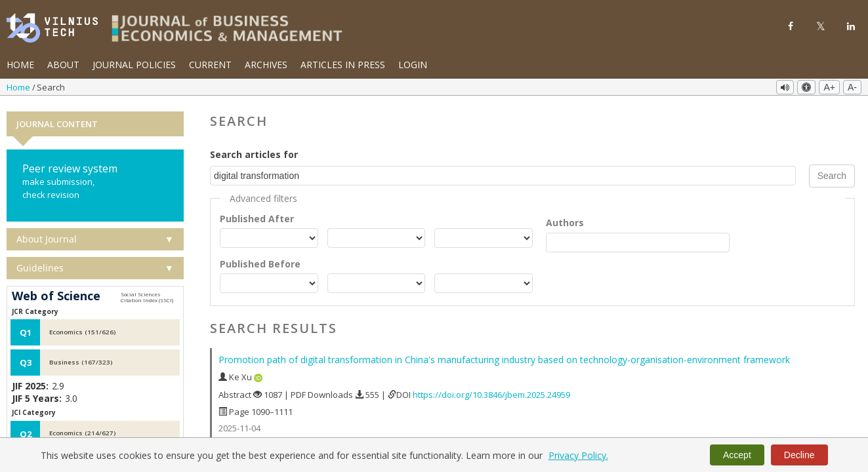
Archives (266, 65)
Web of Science (56, 294)
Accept (737, 455)
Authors (565, 219)
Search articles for (254, 151)
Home (20, 65)
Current (210, 65)
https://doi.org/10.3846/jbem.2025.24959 (491, 391)
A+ (829, 87)
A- (852, 87)
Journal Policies (134, 65)
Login (413, 65)
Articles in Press (343, 65)
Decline (799, 455)
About (63, 65)
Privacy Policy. (578, 455)
